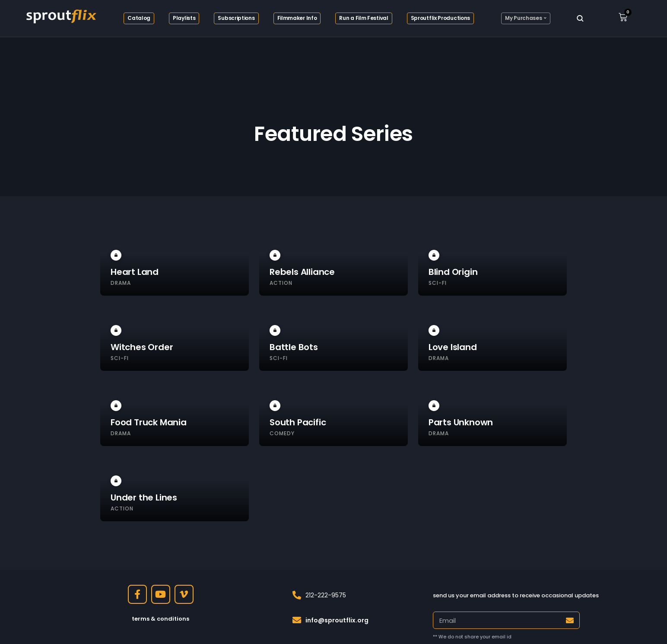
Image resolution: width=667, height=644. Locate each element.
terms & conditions (160, 619)
